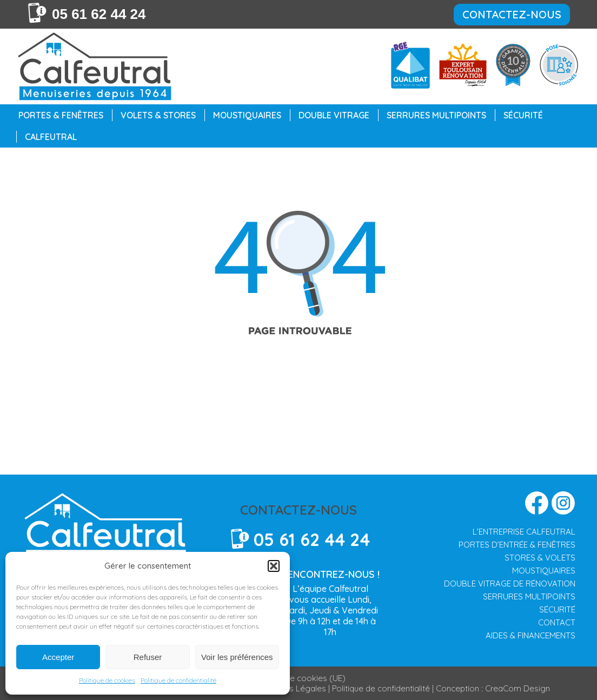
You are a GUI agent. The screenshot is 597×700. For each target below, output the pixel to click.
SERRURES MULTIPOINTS (529, 596)
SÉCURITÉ (557, 609)
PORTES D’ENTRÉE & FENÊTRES (517, 545)
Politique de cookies (107, 680)
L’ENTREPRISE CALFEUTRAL (524, 532)
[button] (274, 566)
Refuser (148, 657)
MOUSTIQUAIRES (544, 571)
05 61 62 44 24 (99, 14)
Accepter (58, 657)
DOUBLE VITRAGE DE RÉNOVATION (510, 584)
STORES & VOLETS (540, 558)
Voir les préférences (237, 657)
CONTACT (557, 622)
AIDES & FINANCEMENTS (530, 635)
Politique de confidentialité (178, 680)
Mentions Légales (293, 688)
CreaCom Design (518, 688)
